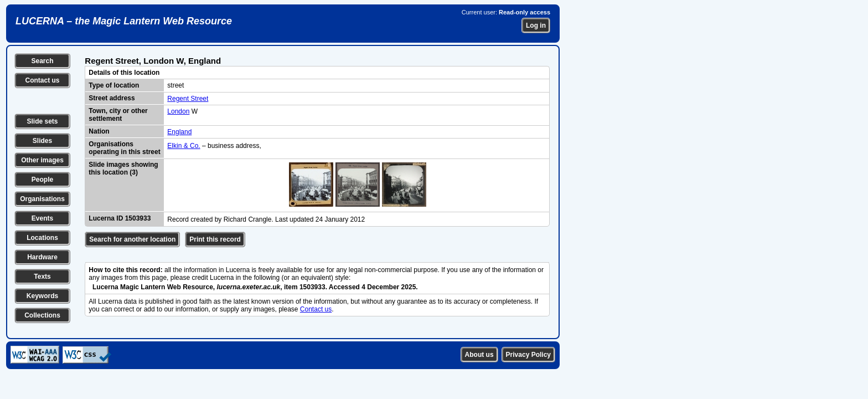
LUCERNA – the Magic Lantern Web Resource (124, 21)
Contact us (42, 80)
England (179, 132)
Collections (42, 315)
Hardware (42, 257)
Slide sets (42, 121)
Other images (42, 160)
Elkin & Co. (184, 146)
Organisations (42, 199)
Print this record (215, 239)
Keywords (42, 296)
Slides (42, 141)
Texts (42, 277)
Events (42, 218)
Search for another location (132, 239)
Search (42, 61)
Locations (42, 238)
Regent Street (188, 99)
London (178, 111)
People (42, 180)
